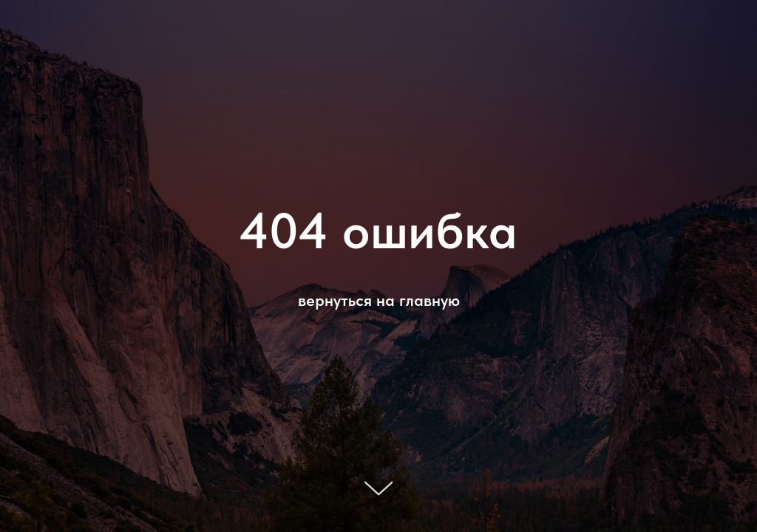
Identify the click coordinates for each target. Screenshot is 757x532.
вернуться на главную (379, 300)
